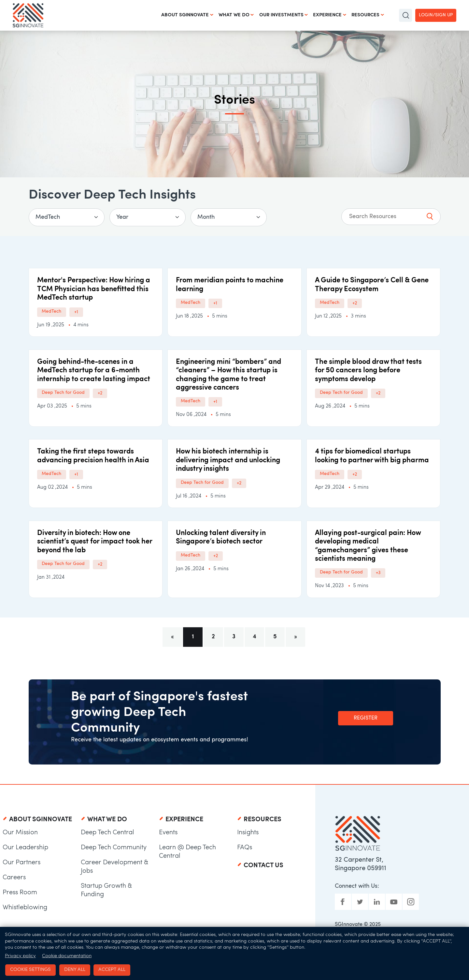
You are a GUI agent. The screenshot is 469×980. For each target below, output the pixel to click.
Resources (365, 15)
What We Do (234, 15)
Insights (248, 833)
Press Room (20, 893)
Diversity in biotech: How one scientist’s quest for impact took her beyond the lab (95, 542)
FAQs (245, 848)
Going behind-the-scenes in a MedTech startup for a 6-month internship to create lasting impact (94, 371)
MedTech (52, 312)
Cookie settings (30, 969)
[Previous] (172, 637)
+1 (77, 312)
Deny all (74, 969)
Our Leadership (25, 848)
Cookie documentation (67, 956)
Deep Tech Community (114, 848)
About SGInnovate (185, 15)
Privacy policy (20, 956)
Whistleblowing (25, 908)
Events (168, 833)
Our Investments (281, 15)
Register (366, 718)
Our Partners (21, 863)
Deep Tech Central (107, 833)
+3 (378, 573)
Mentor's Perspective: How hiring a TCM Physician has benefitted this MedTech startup (94, 289)
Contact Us (263, 866)
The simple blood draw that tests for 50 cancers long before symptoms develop (368, 371)
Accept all (111, 969)
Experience (327, 15)
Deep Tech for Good (64, 393)
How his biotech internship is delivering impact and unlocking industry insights (228, 460)
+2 (355, 303)
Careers (14, 878)
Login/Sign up (436, 15)
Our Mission (20, 833)
